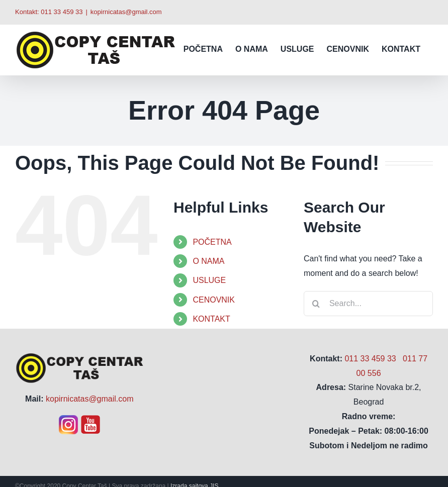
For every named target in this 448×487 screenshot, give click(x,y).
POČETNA (212, 242)
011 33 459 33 (62, 12)
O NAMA (208, 261)
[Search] (316, 304)
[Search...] (368, 304)
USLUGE (209, 280)
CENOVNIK (214, 300)
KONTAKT (211, 319)
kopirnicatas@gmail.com (126, 12)
